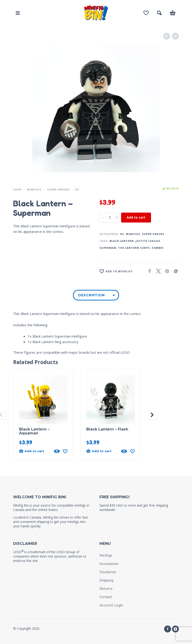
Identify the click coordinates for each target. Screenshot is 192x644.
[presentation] (152, 415)
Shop (17, 189)
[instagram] (175, 629)
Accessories (109, 564)
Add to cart (136, 217)
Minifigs (34, 189)
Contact (106, 597)
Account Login (111, 605)
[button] (18, 13)
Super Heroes (58, 189)
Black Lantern (122, 241)
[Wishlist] (146, 13)
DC (77, 189)
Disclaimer (108, 572)
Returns (106, 589)
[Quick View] (57, 451)
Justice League (148, 241)
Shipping (106, 580)
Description (92, 295)
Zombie (158, 248)
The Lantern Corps (134, 248)
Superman (108, 248)
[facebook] (168, 629)
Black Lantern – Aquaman (34, 431)
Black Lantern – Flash (107, 429)
